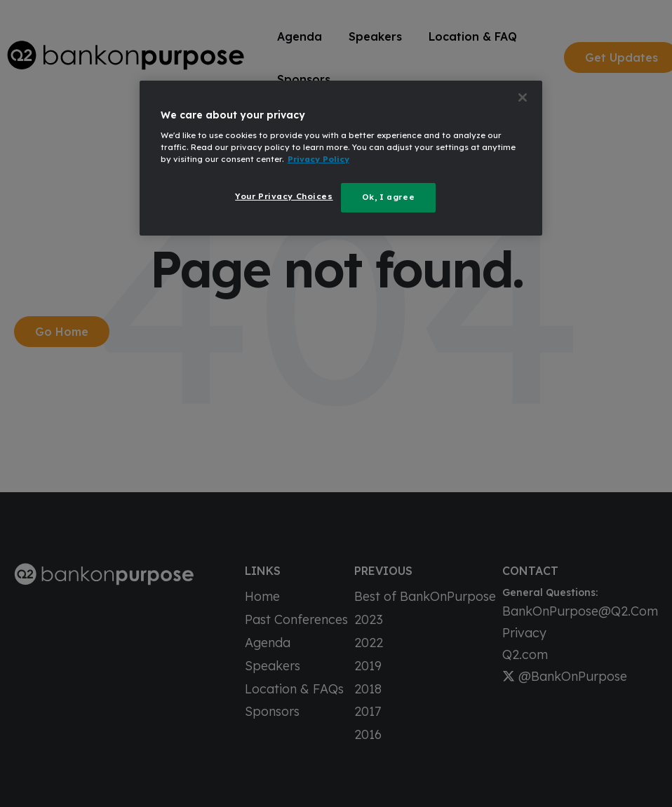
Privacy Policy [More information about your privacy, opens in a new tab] (318, 159)
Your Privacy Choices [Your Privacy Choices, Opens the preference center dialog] (284, 196)
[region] (341, 158)
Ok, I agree (388, 197)
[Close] (523, 97)
